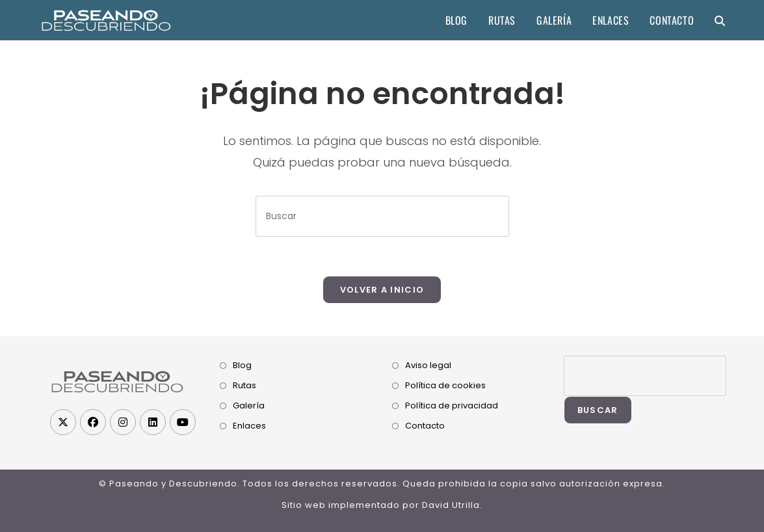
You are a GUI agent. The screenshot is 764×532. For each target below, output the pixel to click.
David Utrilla (451, 505)
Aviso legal (428, 365)
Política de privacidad (452, 406)
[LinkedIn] (153, 422)
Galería (249, 406)
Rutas (244, 385)
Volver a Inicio (382, 290)
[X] (63, 422)
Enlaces (249, 426)
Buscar (598, 410)
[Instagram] (123, 422)
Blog (242, 365)
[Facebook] (93, 422)
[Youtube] (183, 422)
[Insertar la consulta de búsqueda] (382, 216)
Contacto (425, 426)
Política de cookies (445, 385)
